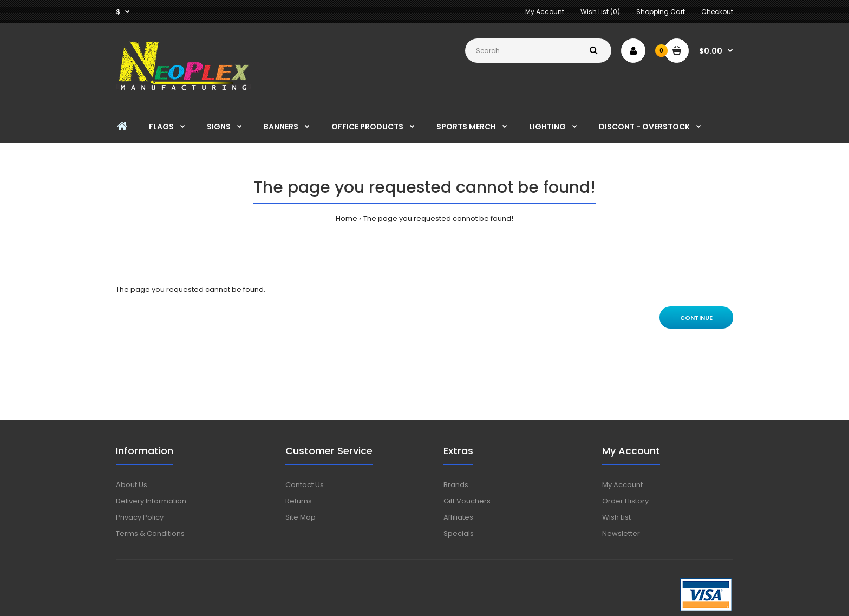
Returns (299, 501)
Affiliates (458, 517)
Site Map (301, 517)
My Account (545, 12)
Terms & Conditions (150, 533)
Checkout (717, 12)
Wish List (616, 517)
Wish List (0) (600, 12)
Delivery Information (151, 501)
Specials (459, 533)
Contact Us (305, 485)
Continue (696, 318)
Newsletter (621, 533)
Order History (625, 501)
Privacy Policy (140, 517)
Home (347, 218)
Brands (456, 485)
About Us (132, 485)
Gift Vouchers (467, 501)
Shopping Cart (661, 12)
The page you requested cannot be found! (438, 218)
